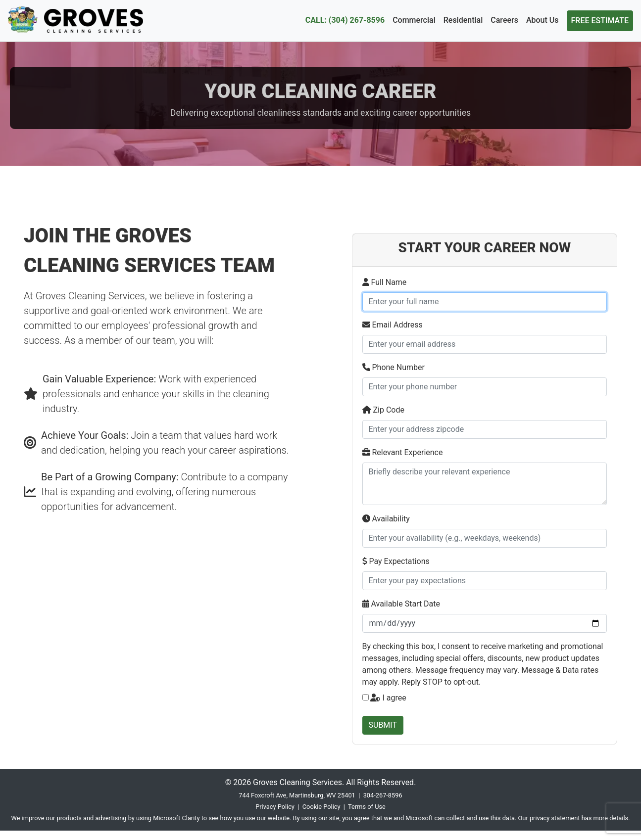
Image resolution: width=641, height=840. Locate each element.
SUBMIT (383, 725)
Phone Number (394, 367)
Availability (386, 519)
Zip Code (383, 410)
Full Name (385, 282)
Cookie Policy (321, 807)
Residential (463, 20)
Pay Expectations (396, 561)
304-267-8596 (383, 795)
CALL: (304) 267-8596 (345, 20)
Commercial (414, 20)
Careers (504, 20)
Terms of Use (367, 807)
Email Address (393, 325)
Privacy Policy (275, 807)
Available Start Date (401, 604)
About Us (542, 20)
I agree (388, 698)
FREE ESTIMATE (600, 21)
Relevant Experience (403, 452)
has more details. (606, 818)
